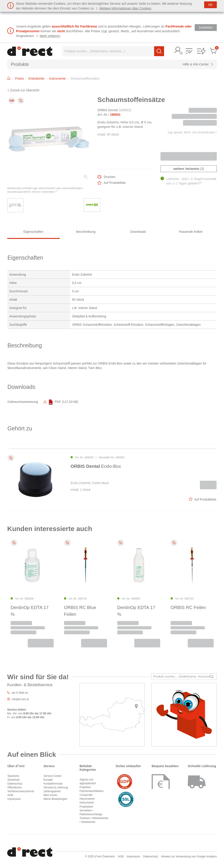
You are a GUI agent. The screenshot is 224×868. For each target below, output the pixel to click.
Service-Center (53, 776)
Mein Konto (50, 795)
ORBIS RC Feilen (188, 607)
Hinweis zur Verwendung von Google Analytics (189, 856)
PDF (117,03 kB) (61, 402)
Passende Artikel (191, 232)
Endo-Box (96, 466)
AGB (10, 795)
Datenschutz (15, 784)
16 (200, 182)
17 (56, 191)
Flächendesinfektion (92, 791)
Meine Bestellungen (55, 799)
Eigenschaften (33, 232)
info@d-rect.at (20, 699)
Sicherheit (13, 780)
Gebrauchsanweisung (23, 402)
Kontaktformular (53, 784)
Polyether (85, 787)
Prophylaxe (86, 807)
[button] (178, 50)
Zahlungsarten (52, 791)
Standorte (13, 776)
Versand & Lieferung (56, 787)
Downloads (138, 232)
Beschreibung (86, 232)
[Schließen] (210, 5)
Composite (86, 795)
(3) (189, 169)
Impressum (14, 799)
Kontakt (48, 780)
